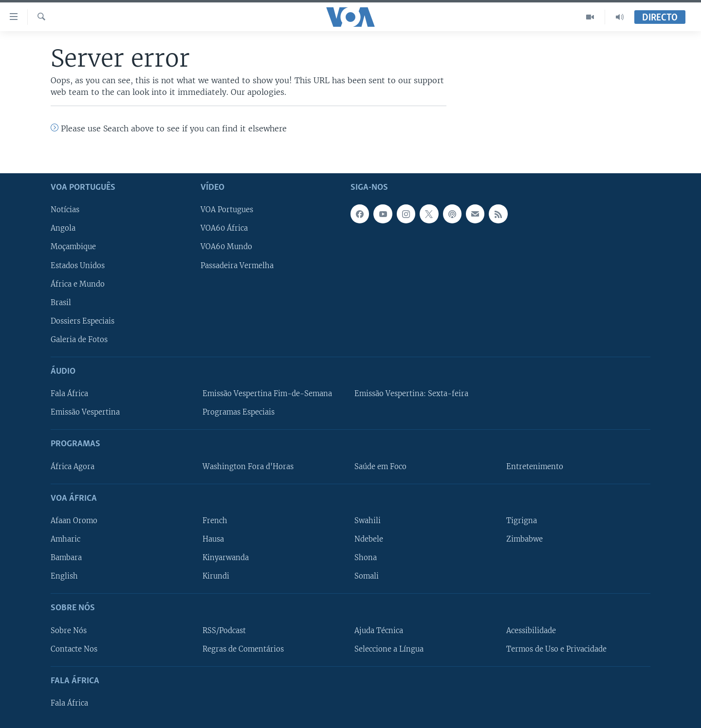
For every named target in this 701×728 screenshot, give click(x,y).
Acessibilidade (531, 630)
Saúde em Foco (380, 466)
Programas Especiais (239, 412)
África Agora (73, 466)
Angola (63, 228)
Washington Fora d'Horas (248, 466)
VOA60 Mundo (226, 247)
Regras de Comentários (243, 649)
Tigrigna (522, 521)
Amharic (65, 539)
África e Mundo (78, 284)
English (64, 576)
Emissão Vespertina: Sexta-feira (411, 394)
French (215, 521)
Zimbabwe (525, 539)
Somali (367, 576)
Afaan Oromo (74, 521)
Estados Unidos (78, 265)
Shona (366, 558)
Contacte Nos (74, 649)
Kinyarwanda (226, 558)
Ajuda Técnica (379, 630)
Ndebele (369, 539)
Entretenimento (535, 466)
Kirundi (216, 576)
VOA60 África (224, 228)
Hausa (213, 539)
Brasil (61, 302)
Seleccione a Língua (389, 649)
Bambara (66, 558)
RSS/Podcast (224, 630)
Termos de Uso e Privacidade (556, 649)
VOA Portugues (227, 210)
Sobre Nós (69, 630)
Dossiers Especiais (83, 321)
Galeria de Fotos (79, 339)
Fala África (69, 394)
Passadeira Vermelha (237, 265)
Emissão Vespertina (85, 412)
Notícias (65, 210)
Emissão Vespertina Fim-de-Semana (267, 394)
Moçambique (73, 247)
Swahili (368, 521)
